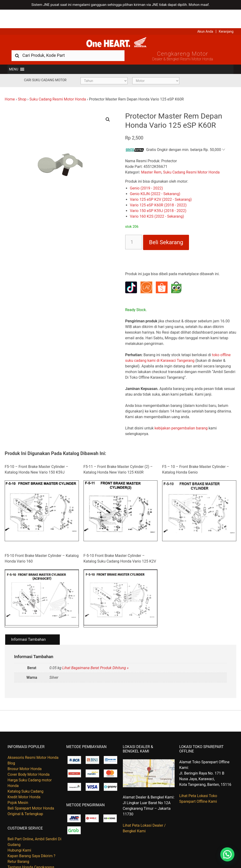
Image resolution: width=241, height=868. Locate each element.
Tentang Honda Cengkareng (31, 850)
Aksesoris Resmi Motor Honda (33, 740)
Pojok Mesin (18, 785)
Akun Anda (205, 13)
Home (10, 82)
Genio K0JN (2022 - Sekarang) (155, 177)
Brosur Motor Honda (25, 752)
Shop (22, 82)
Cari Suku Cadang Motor (45, 63)
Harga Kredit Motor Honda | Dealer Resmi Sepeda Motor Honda (120, 25)
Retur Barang (18, 844)
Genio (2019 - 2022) (147, 171)
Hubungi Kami (19, 833)
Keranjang (226, 13)
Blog (11, 746)
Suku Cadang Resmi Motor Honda (58, 82)
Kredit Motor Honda (24, 780)
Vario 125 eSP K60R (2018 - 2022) (158, 188)
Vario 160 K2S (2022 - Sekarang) (157, 199)
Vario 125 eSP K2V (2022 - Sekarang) (161, 182)
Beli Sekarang (166, 225)
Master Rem (151, 155)
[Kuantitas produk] (134, 225)
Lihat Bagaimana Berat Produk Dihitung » (96, 651)
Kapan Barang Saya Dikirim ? (31, 839)
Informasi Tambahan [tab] (28, 622)
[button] (14, 52)
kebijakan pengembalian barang (181, 411)
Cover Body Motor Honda (28, 757)
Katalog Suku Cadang (26, 774)
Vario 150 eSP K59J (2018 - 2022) (158, 194)
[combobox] (68, 38)
